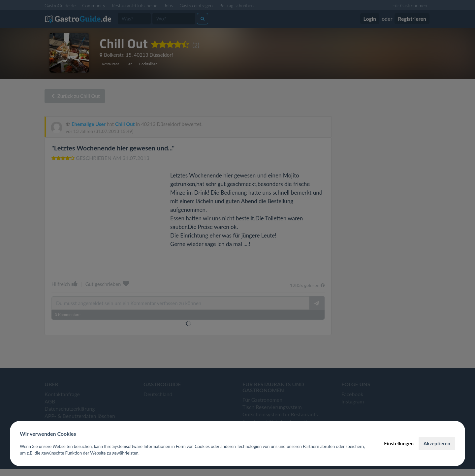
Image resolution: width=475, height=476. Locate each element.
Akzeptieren (437, 443)
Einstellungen (399, 443)
